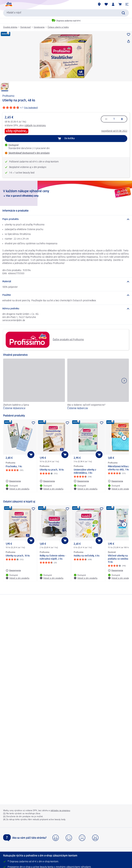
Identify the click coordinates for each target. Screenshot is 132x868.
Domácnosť (26, 27)
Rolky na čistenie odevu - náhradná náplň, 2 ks (53, 557)
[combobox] (66, 13)
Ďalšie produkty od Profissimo (45, 340)
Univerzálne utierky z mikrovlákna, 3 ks (85, 471)
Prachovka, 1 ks (14, 467)
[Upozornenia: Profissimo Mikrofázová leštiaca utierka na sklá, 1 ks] (115, 481)
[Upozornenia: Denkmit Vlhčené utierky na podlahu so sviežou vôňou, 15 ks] (115, 570)
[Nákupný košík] (120, 4)
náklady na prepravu (35, 126)
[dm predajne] (99, 4)
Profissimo (8, 96)
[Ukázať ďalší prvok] (124, 438)
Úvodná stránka (10, 27)
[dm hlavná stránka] (9, 4)
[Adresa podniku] (66, 309)
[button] (127, 4)
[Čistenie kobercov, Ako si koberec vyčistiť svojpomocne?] (98, 385)
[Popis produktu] (66, 219)
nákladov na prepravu (60, 811)
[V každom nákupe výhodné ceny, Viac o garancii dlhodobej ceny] (66, 193)
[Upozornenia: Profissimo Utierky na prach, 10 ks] (47, 481)
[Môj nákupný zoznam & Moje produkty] (106, 4)
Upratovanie (39, 27)
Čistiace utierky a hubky (58, 27)
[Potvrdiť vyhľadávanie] (123, 13)
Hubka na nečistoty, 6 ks (87, 556)
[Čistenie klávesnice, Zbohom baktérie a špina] (34, 385)
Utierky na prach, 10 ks (52, 470)
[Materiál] (66, 282)
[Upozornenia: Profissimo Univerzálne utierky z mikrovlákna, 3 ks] (81, 481)
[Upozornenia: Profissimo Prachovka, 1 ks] (13, 481)
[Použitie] (66, 295)
